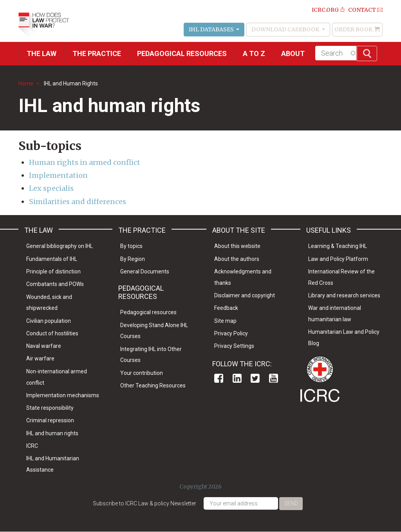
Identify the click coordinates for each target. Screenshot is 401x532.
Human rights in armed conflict (85, 162)
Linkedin (237, 378)
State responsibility (50, 408)
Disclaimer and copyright (245, 295)
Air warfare (40, 358)
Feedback (226, 308)
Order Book (353, 29)
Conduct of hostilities (52, 333)
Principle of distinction (53, 271)
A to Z (254, 53)
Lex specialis (51, 188)
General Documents (145, 271)
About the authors (237, 259)
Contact (362, 10)
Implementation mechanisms (63, 395)
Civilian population (49, 321)
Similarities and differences (78, 202)
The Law (42, 53)
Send (291, 503)
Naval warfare (44, 346)
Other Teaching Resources (153, 385)
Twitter (255, 378)
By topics (131, 246)
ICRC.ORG (325, 10)
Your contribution (142, 373)
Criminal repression (50, 420)
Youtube (274, 378)
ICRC (32, 446)
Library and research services (344, 295)
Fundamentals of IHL (52, 259)
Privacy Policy (231, 333)
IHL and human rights (52, 433)
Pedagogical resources (182, 53)
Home (26, 83)
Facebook (219, 378)
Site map (225, 321)
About (293, 53)
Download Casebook (286, 29)
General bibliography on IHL (60, 246)
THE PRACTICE (97, 53)
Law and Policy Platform (338, 259)
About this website (237, 246)
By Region (133, 259)
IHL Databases (212, 29)
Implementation (58, 175)
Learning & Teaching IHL (338, 246)
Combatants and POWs (55, 284)
